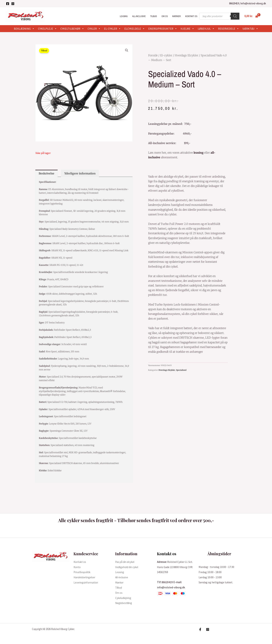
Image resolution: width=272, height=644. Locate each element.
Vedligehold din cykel (128, 567)
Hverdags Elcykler (186, 55)
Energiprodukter (163, 29)
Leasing (124, 16)
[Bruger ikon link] (264, 16)
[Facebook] (8, 4)
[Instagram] (13, 4)
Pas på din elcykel (126, 562)
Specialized (181, 370)
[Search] (235, 16)
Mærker (177, 16)
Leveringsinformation (87, 582)
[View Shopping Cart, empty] (251, 16)
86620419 (234, 3)
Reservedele (229, 29)
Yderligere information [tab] (80, 173)
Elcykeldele (135, 29)
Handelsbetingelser (85, 577)
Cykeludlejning (124, 598)
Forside (153, 55)
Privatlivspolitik (83, 572)
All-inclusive (139, 16)
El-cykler (112, 29)
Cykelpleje (47, 29)
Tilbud (154, 16)
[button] (127, 50)
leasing (199, 153)
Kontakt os (191, 16)
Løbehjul (206, 29)
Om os (165, 16)
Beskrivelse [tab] (46, 173)
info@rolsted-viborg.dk (253, 3)
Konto (77, 567)
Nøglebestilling (125, 603)
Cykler (94, 29)
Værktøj (250, 29)
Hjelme (187, 29)
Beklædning (24, 29)
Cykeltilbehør (72, 29)
